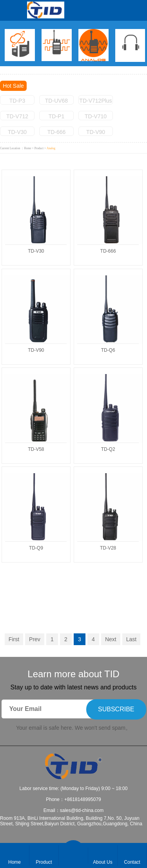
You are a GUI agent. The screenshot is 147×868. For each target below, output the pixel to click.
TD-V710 (96, 116)
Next (111, 639)
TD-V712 (17, 116)
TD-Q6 (108, 350)
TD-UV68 (56, 101)
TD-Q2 (108, 449)
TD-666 (57, 132)
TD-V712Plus (95, 101)
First (14, 639)
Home (27, 148)
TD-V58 (36, 449)
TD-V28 (108, 548)
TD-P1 (56, 116)
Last (131, 639)
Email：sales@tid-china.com (74, 810)
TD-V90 (96, 132)
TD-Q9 (36, 548)
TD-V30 (17, 132)
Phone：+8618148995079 (73, 799)
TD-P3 (17, 101)
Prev (35, 639)
